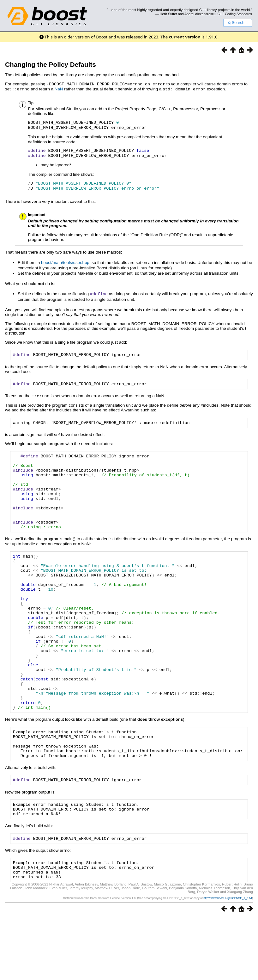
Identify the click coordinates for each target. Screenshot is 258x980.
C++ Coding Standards (235, 14)
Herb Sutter (168, 14)
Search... (238, 23)
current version (185, 37)
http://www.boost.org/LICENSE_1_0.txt (228, 960)
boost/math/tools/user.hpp (65, 262)
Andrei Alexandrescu (200, 14)
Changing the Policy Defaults (51, 64)
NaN (59, 89)
